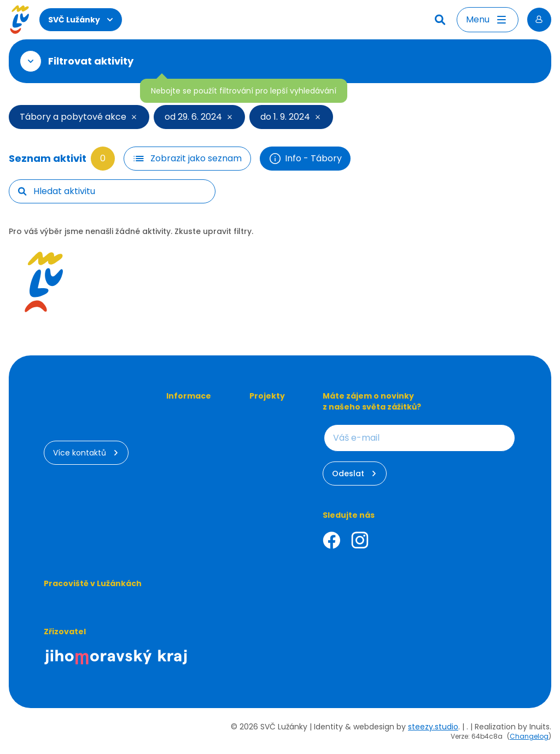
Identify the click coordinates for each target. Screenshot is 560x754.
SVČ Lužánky (81, 20)
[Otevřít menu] (488, 20)
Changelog (529, 736)
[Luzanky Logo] (19, 20)
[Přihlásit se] (539, 20)
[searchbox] (120, 191)
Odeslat (355, 474)
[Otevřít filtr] (31, 61)
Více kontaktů (86, 453)
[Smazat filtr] (135, 117)
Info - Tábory (305, 159)
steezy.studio (433, 727)
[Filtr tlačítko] (187, 159)
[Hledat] (441, 20)
